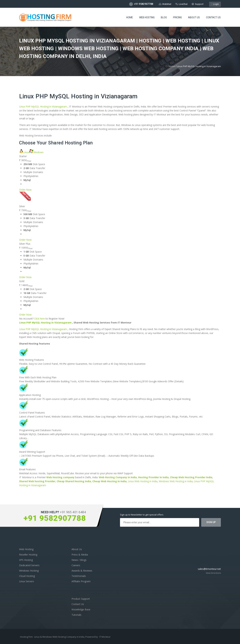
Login (215, 4)
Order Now (25, 190)
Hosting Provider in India (153, 477)
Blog (164, 17)
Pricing (177, 17)
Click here (39, 319)
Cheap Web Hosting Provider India (191, 477)
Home (130, 17)
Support (197, 4)
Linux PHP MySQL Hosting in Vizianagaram (78, 96)
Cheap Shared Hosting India (74, 481)
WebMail (165, 4)
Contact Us (213, 17)
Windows (36, 152)
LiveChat (181, 4)
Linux (24, 152)
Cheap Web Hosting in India (109, 481)
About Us (194, 17)
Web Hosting (147, 17)
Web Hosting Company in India (118, 477)
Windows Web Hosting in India (176, 481)
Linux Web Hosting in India (143, 481)
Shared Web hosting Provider (37, 481)
